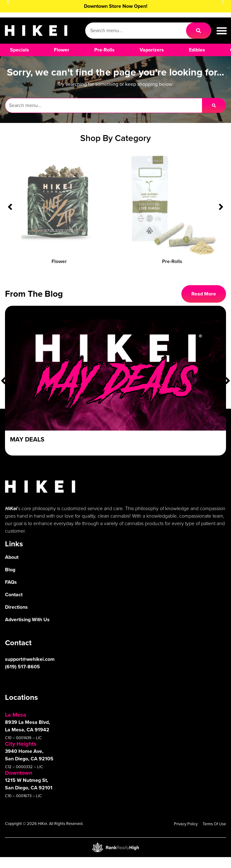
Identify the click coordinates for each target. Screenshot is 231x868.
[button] (222, 31)
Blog (10, 570)
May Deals (27, 439)
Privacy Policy (186, 824)
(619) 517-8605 (22, 667)
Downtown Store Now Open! (116, 6)
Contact (14, 595)
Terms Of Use (214, 824)
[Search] (199, 31)
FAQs (11, 582)
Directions (16, 607)
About (12, 557)
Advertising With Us (27, 619)
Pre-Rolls (172, 261)
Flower (59, 261)
